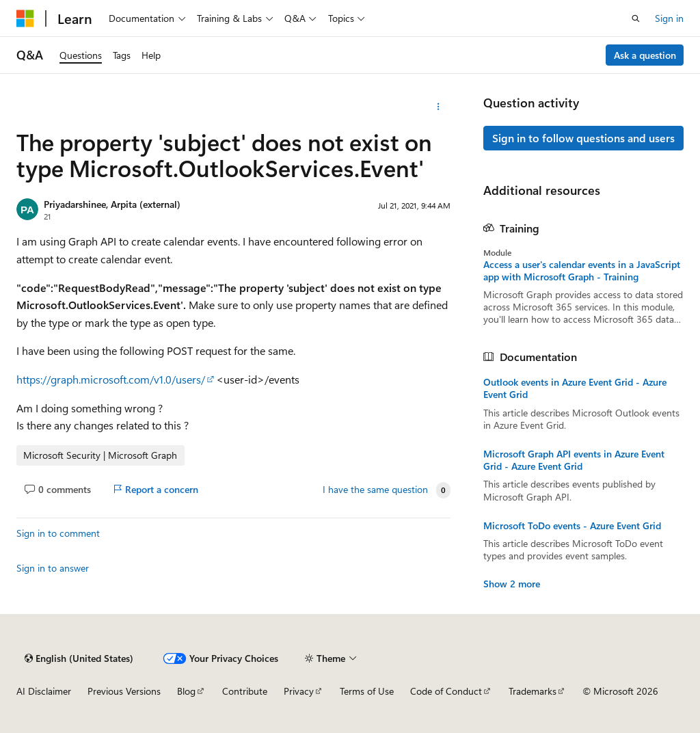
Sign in (669, 18)
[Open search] (636, 18)
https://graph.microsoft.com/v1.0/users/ (111, 379)
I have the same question (375, 490)
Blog (186, 691)
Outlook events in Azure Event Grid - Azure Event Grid (575, 388)
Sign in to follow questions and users (583, 138)
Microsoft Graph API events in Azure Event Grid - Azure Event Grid (574, 460)
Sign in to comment (58, 533)
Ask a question (645, 55)
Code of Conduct (446, 691)
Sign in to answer (53, 568)
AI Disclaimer (44, 691)
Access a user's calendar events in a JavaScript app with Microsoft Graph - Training (582, 271)
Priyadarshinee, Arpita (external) (112, 204)
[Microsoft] (25, 18)
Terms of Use (367, 691)
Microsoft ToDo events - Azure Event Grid (572, 526)
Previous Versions (124, 691)
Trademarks (533, 691)
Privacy (299, 691)
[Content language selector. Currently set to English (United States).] (79, 658)
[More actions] (438, 107)
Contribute (245, 691)
